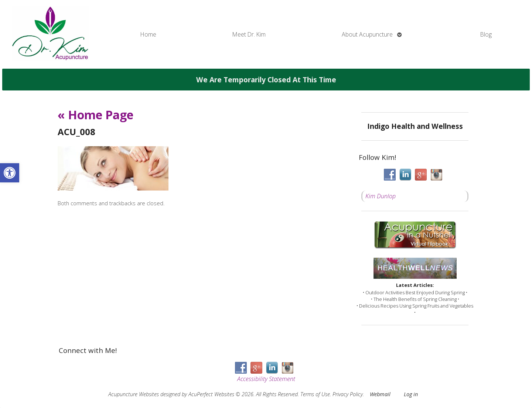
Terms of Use (315, 394)
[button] (10, 173)
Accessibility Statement (266, 379)
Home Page (96, 115)
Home (148, 34)
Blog (486, 34)
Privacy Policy (348, 394)
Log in (411, 394)
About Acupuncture (367, 34)
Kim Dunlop (381, 196)
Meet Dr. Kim (249, 34)
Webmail (380, 394)
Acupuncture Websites (134, 394)
